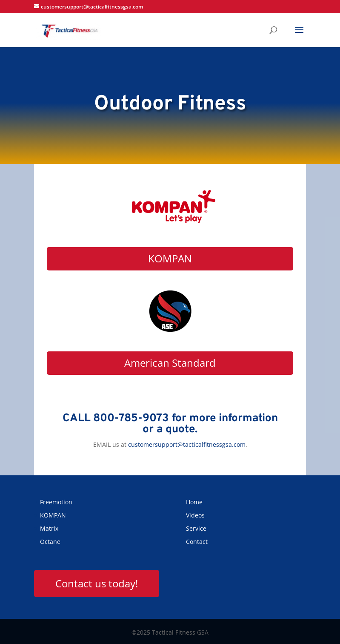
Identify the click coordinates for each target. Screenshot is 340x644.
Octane (50, 542)
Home (194, 502)
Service (196, 528)
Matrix (49, 528)
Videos (195, 515)
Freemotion (56, 502)
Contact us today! (97, 583)
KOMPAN (170, 258)
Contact (197, 542)
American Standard (170, 363)
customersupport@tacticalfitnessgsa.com (187, 444)
